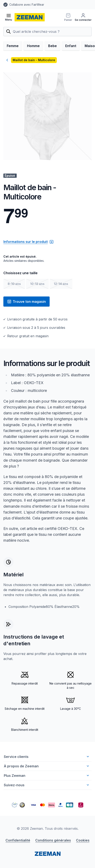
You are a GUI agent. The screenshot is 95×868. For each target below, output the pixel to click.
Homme (33, 46)
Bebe (52, 46)
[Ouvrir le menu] (9, 17)
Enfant (71, 46)
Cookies (83, 840)
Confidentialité (18, 840)
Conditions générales (53, 840)
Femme (13, 46)
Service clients (47, 757)
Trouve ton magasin (26, 302)
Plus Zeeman (47, 776)
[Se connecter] (83, 17)
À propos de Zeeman (47, 766)
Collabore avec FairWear (27, 5)
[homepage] (30, 17)
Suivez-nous (47, 785)
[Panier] (68, 17)
